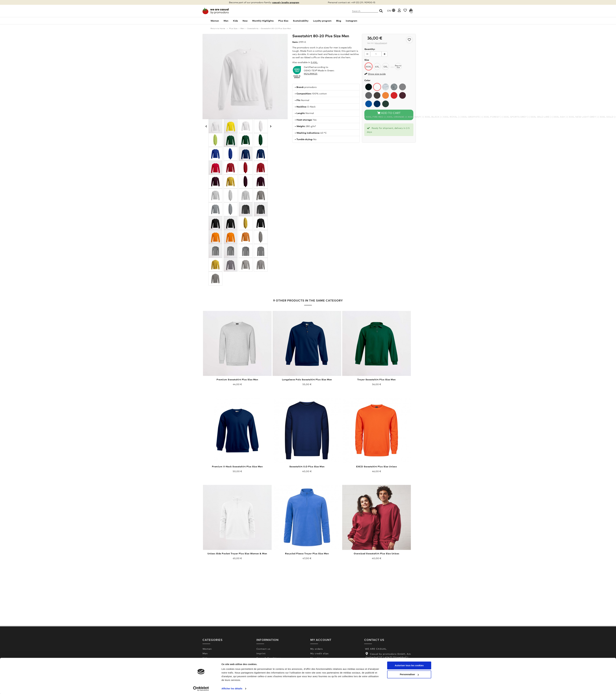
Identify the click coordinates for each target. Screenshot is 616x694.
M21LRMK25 (311, 74)
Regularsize (398, 67)
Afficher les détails (232, 688)
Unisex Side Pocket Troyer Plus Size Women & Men (237, 553)
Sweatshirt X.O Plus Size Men (307, 466)
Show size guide (377, 74)
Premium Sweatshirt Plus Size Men (237, 379)
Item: (295, 42)
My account (321, 640)
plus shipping (381, 43)
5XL (386, 67)
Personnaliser (409, 674)
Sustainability (301, 21)
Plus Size (283, 21)
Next (270, 126)
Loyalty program (322, 21)
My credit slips (319, 653)
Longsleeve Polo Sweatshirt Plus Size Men (307, 379)
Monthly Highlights (263, 21)
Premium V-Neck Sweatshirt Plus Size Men (237, 466)
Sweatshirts (253, 28)
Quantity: (370, 49)
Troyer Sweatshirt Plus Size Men (377, 379)
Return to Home (218, 28)
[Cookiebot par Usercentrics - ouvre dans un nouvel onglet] (201, 688)
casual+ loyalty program (286, 2)
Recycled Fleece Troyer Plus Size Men (307, 553)
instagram (352, 21)
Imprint (261, 653)
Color (367, 80)
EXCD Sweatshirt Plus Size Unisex (377, 466)
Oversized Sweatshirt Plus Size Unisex (377, 553)
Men (226, 21)
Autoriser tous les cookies (409, 665)
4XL (377, 67)
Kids (235, 21)
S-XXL (314, 62)
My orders (316, 649)
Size (367, 60)
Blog (339, 21)
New (245, 21)
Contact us (263, 649)
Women (215, 21)
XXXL (369, 67)
